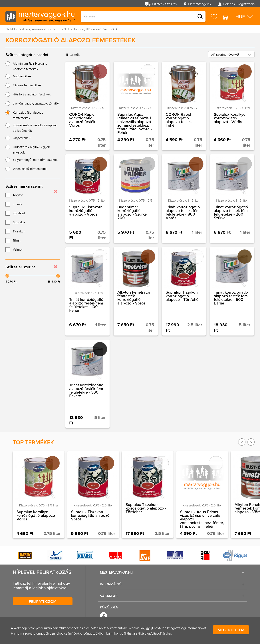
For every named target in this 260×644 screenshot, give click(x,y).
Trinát (17, 240)
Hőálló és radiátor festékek (32, 94)
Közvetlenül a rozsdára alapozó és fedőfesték (35, 128)
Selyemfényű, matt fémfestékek (35, 160)
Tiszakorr (19, 231)
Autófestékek (22, 76)
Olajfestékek (22, 138)
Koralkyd (19, 213)
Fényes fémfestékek (27, 85)
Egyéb (17, 204)
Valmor (18, 249)
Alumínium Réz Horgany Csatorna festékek (30, 66)
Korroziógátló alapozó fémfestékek (28, 115)
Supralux (19, 222)
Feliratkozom (43, 601)
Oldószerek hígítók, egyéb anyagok (31, 150)
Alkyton (18, 195)
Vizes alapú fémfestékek (30, 169)
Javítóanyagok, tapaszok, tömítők (36, 103)
